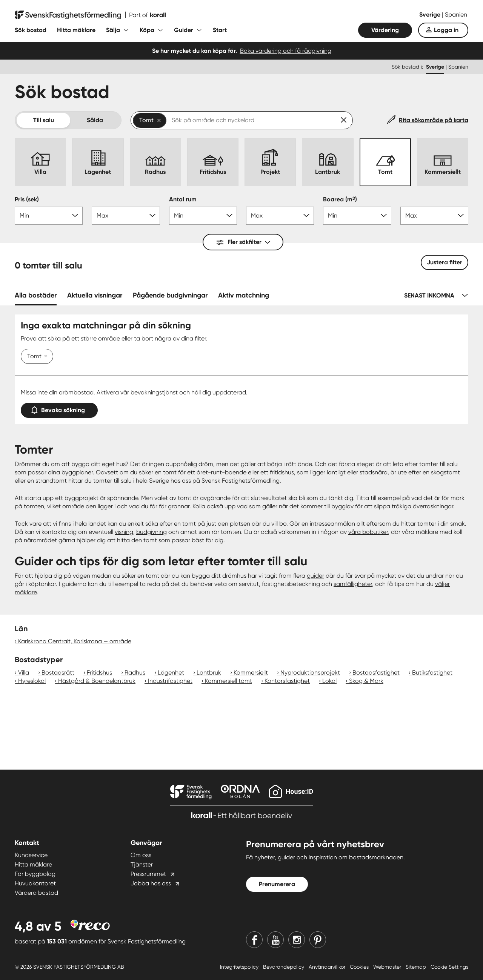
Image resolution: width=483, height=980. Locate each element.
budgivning (152, 532)
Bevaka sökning (59, 409)
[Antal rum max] (280, 216)
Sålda (95, 120)
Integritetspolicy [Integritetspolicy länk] (240, 967)
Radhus (135, 673)
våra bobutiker (368, 532)
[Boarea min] (357, 216)
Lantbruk (209, 673)
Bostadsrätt (58, 673)
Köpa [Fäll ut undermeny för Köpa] (147, 30)
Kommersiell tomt (228, 681)
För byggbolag (35, 874)
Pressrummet (148, 874)
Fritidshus (99, 673)
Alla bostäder (36, 295)
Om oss (141, 855)
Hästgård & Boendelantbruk (97, 681)
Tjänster (142, 864)
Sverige (431, 15)
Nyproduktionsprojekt (310, 673)
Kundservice (31, 855)
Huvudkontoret (35, 883)
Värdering (385, 30)
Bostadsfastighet (376, 673)
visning (124, 532)
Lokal (329, 681)
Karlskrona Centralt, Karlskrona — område (75, 641)
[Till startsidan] (90, 15)
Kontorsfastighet (287, 681)
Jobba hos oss (151, 883)
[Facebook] (254, 940)
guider (315, 576)
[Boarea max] (434, 216)
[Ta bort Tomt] (44, 357)
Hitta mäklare (76, 30)
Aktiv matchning (244, 295)
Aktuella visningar (95, 295)
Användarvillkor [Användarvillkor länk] (328, 967)
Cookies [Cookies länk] (360, 967)
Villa (24, 673)
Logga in (446, 30)
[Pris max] (126, 216)
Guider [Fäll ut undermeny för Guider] (184, 30)
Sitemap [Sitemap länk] (417, 967)
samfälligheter (353, 584)
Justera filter (445, 262)
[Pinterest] (318, 940)
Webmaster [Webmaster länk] (388, 967)
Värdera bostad (36, 893)
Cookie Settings (449, 967)
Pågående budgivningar (170, 295)
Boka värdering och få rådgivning (286, 51)
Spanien (456, 15)
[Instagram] (297, 940)
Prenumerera (277, 884)
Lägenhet (171, 673)
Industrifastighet (170, 681)
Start (220, 30)
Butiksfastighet (432, 673)
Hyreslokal (32, 681)
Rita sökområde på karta (434, 120)
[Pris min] (49, 216)
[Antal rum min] (203, 216)
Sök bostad (31, 30)
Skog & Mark (366, 681)
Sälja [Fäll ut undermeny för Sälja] (113, 30)
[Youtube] (275, 940)
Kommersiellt (251, 673)
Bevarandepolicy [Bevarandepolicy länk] (284, 967)
